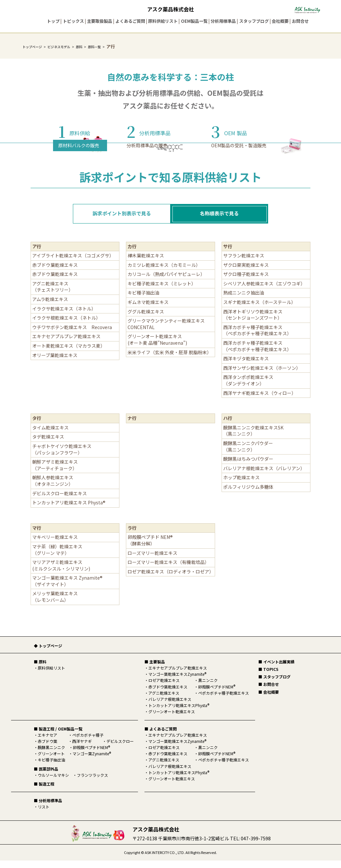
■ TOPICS (268, 677)
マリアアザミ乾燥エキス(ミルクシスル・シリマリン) (61, 573)
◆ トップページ (48, 653)
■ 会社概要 (269, 699)
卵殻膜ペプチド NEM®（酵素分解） (150, 548)
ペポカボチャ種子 (88, 742)
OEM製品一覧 (194, 21)
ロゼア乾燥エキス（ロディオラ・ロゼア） (171, 579)
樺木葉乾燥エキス (146, 263)
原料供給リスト (163, 21)
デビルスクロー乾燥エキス (62, 501)
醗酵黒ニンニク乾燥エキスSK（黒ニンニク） (253, 438)
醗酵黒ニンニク (51, 755)
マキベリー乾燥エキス (55, 544)
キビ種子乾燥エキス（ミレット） (163, 291)
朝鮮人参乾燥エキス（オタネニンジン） (53, 488)
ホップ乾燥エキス (241, 485)
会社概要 (280, 21)
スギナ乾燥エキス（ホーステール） (259, 310)
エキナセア (48, 742)
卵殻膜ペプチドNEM (91, 755)
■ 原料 (40, 669)
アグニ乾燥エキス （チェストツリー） (54, 294)
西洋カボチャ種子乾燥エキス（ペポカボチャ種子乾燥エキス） (257, 338)
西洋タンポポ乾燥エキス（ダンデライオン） (248, 388)
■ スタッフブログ (274, 684)
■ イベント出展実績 (276, 669)
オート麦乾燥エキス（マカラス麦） (69, 353)
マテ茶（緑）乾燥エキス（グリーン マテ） (57, 557)
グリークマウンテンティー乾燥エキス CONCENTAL (166, 331)
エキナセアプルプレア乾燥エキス (69, 344)
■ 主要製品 (155, 669)
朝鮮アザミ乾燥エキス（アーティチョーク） (55, 472)
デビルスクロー (120, 749)
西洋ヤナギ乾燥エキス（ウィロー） (260, 400)
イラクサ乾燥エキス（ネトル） (64, 316)
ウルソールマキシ (53, 782)
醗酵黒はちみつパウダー (248, 466)
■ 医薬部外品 (46, 776)
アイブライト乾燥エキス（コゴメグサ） (73, 263)
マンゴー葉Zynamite (92, 761)
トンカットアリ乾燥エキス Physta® (69, 510)
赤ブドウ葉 (48, 749)
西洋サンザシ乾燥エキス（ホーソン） (262, 375)
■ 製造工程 (44, 791)
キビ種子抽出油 (143, 300)
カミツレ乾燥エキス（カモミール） (164, 272)
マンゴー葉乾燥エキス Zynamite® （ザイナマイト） (67, 588)
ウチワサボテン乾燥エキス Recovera (72, 335)
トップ (53, 21)
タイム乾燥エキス (50, 435)
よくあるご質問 (130, 21)
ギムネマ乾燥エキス (148, 310)
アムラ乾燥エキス (50, 307)
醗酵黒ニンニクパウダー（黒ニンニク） (248, 454)
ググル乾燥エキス (146, 319)
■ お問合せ (269, 692)
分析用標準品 (223, 21)
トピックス (73, 21)
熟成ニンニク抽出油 (244, 300)
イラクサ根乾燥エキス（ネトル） (66, 325)
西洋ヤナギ (82, 749)
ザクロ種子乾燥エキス (248, 282)
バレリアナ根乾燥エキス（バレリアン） (264, 476)
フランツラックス (92, 782)
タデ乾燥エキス (48, 444)
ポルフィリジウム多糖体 (248, 494)
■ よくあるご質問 (161, 736)
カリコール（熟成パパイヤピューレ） (166, 282)
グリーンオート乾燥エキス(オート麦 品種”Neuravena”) (157, 347)
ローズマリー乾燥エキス (152, 560)
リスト (44, 814)
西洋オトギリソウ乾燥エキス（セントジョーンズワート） (253, 322)
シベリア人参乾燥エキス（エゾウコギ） (265, 291)
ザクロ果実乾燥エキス (248, 272)
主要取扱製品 (100, 21)
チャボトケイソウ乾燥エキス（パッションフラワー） (62, 457)
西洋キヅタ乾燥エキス (246, 366)
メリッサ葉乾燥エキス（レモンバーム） (55, 604)
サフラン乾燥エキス (244, 263)
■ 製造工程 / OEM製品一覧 (58, 736)
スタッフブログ (254, 21)
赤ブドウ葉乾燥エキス (55, 272)
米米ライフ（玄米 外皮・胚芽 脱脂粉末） (170, 360)
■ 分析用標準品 (48, 808)
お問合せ (300, 21)
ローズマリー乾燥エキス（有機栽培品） (168, 570)
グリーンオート (51, 761)
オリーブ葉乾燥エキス (57, 363)
